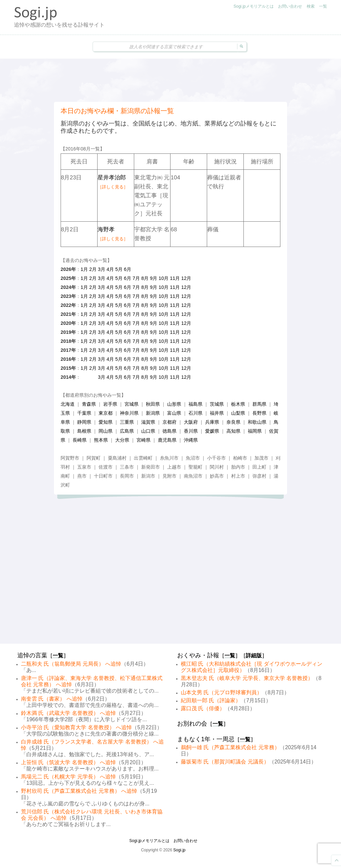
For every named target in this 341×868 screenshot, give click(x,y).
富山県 (174, 413)
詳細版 (254, 655)
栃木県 (238, 404)
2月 (93, 269)
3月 (102, 269)
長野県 (259, 413)
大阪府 (191, 422)
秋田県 (153, 404)
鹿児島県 (167, 440)
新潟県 (153, 413)
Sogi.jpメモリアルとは (254, 6)
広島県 (127, 431)
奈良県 (233, 422)
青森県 (89, 404)
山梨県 (238, 413)
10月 (164, 278)
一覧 (323, 6)
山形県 (174, 404)
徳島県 (170, 431)
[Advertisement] (170, 80)
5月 (119, 269)
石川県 (195, 413)
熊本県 (101, 440)
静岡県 (84, 422)
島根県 (84, 431)
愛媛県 (212, 431)
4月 (110, 269)
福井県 (217, 413)
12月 (186, 278)
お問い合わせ (290, 6)
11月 (175, 278)
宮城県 (132, 404)
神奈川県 (129, 413)
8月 (145, 278)
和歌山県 (257, 422)
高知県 (233, 431)
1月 (84, 269)
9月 (154, 278)
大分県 (122, 440)
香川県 (191, 431)
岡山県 (106, 431)
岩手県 (110, 404)
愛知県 (106, 422)
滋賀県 (148, 422)
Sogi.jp (179, 850)
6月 (128, 269)
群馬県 (259, 404)
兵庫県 (212, 422)
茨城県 (217, 404)
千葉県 (84, 413)
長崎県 (80, 440)
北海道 (68, 404)
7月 (136, 278)
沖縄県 (191, 440)
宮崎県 (144, 440)
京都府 (170, 422)
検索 (311, 6)
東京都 (106, 413)
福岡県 (255, 431)
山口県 (148, 431)
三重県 (127, 422)
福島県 (195, 404)
